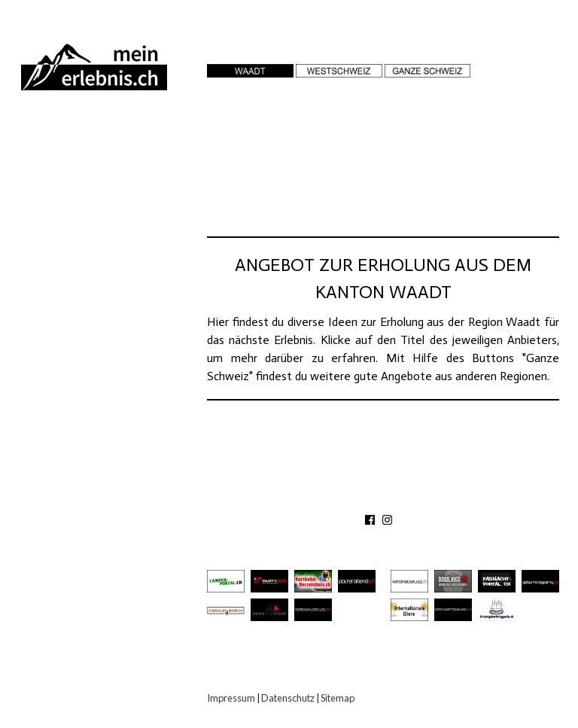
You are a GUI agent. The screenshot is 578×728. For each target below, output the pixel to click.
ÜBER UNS (283, 498)
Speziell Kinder (77, 246)
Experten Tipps (75, 302)
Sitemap (338, 698)
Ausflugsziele (75, 162)
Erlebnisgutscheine (91, 274)
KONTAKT (347, 498)
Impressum (231, 698)
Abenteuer (61, 134)
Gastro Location (84, 218)
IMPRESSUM (478, 498)
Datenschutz (288, 698)
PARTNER (408, 498)
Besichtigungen (78, 190)
